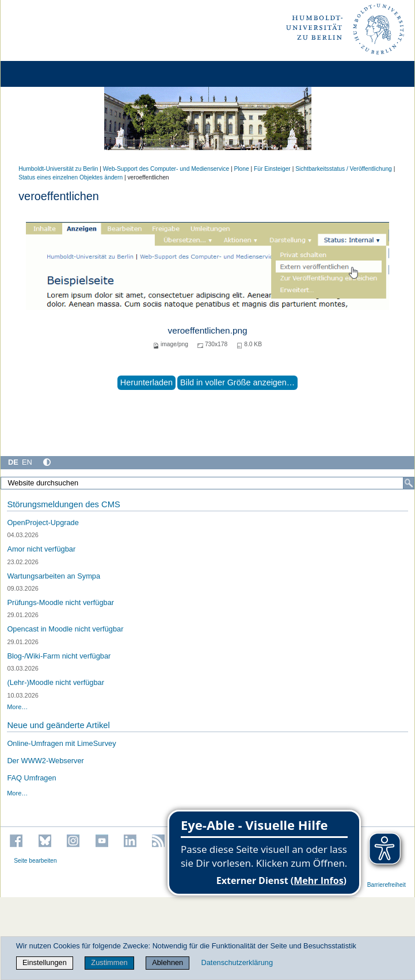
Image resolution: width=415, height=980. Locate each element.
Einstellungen (45, 962)
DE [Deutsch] (13, 462)
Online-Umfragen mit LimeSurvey (61, 743)
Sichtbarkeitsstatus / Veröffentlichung (344, 169)
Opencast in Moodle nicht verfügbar (65, 629)
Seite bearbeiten (35, 861)
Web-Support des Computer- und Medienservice (166, 169)
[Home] (41, 74)
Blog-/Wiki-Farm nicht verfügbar (59, 656)
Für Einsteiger (272, 169)
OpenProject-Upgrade (43, 522)
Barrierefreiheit (387, 885)
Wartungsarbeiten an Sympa (54, 576)
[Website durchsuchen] (207, 483)
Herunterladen (146, 382)
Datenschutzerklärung (237, 962)
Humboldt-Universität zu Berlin (58, 169)
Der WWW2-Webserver (45, 761)
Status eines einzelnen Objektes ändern (71, 177)
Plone (242, 169)
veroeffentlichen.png (207, 330)
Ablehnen (167, 962)
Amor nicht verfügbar (41, 549)
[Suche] (409, 483)
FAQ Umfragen (31, 778)
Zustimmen (109, 962)
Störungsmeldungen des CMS (63, 504)
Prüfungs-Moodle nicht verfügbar (60, 602)
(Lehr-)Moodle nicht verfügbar (56, 682)
